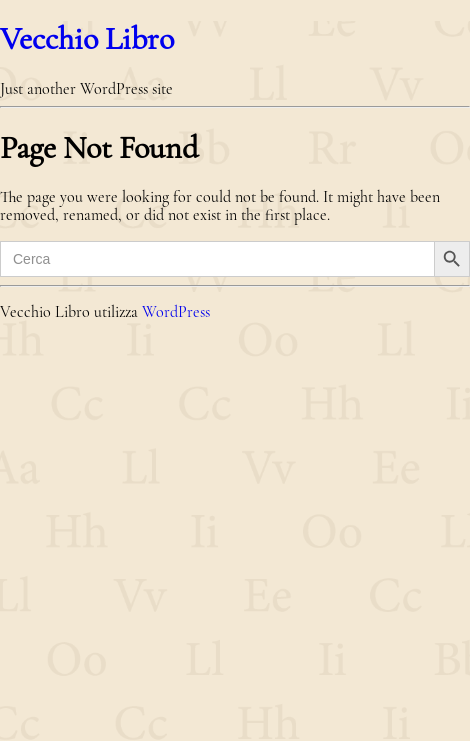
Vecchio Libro (87, 38)
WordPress (176, 312)
